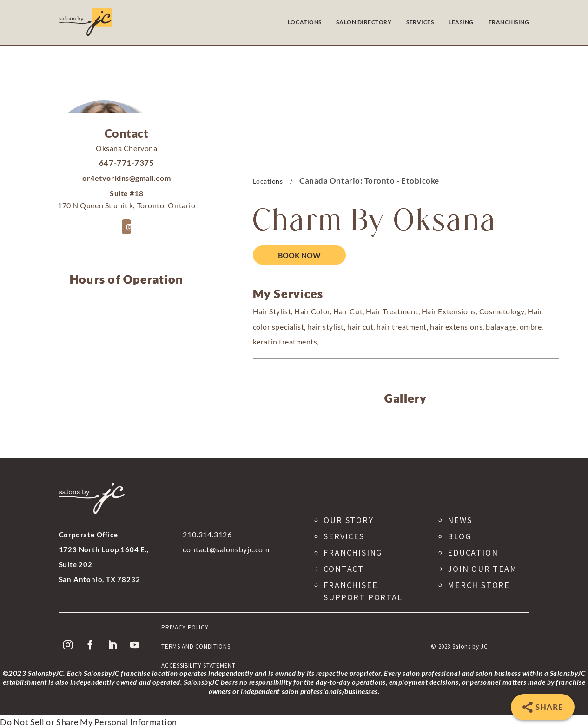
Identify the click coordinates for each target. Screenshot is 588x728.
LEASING (461, 22)
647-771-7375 (126, 163)
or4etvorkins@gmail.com (126, 178)
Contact (344, 569)
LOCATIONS (305, 22)
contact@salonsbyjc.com (226, 549)
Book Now (299, 255)
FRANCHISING (509, 22)
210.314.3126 (207, 534)
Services (344, 536)
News (460, 520)
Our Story (348, 520)
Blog (459, 536)
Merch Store (479, 585)
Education (473, 553)
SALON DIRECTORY (364, 22)
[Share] (543, 707)
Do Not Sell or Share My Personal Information (89, 722)
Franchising (353, 553)
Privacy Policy (185, 627)
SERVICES (420, 22)
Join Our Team (482, 569)
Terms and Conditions (196, 646)
